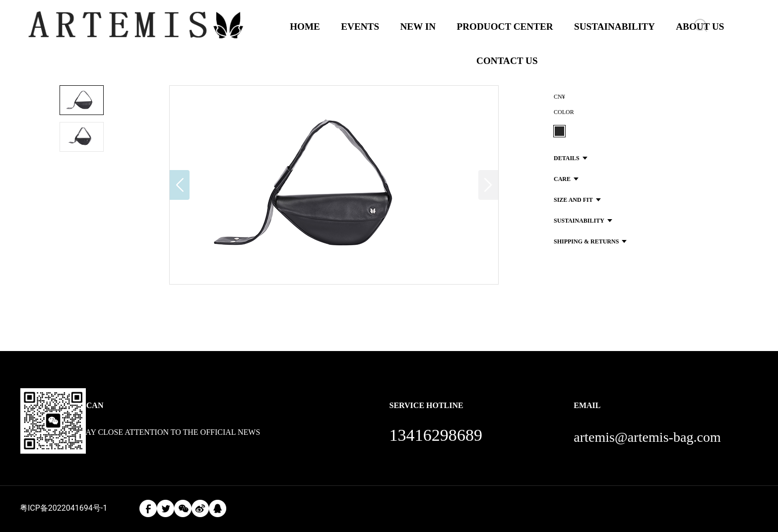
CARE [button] (566, 179)
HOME (305, 27)
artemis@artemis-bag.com (647, 437)
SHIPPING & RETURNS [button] (590, 241)
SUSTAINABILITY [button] (583, 221)
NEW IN (418, 27)
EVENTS (360, 27)
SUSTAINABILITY (615, 27)
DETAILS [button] (571, 158)
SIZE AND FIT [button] (577, 200)
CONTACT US (507, 61)
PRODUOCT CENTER (505, 27)
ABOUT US (700, 27)
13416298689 (436, 435)
